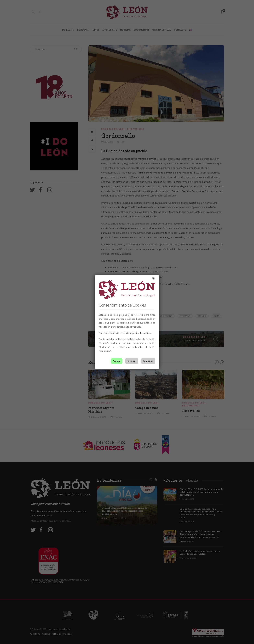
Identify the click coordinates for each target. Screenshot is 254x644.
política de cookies (141, 333)
